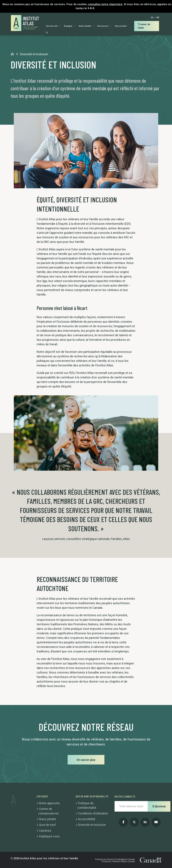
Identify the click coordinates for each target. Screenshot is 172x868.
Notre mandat (86, 26)
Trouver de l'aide (144, 26)
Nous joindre (121, 26)
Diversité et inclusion (92, 825)
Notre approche (49, 803)
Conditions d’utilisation (93, 813)
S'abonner (159, 806)
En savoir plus (86, 760)
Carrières (45, 831)
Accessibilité (87, 819)
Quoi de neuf (53, 26)
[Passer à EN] (152, 17)
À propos (70, 26)
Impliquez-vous (49, 836)
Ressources (104, 26)
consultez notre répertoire (105, 4)
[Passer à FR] (158, 17)
